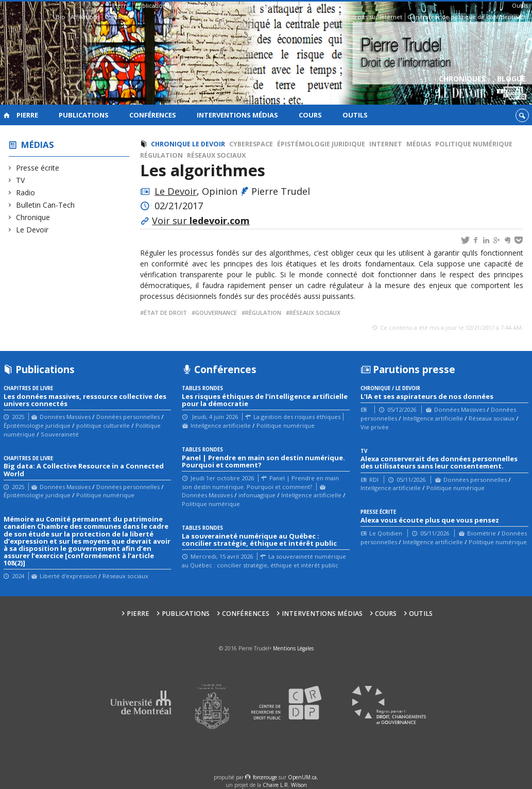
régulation (263, 313)
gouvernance (216, 313)
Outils (520, 5)
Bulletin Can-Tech (46, 205)
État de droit (165, 313)
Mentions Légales (293, 648)
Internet (386, 144)
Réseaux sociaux (216, 155)
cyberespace (251, 144)
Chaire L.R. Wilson (285, 785)
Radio (26, 192)
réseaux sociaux (315, 313)
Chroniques (462, 88)
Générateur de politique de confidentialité (467, 17)
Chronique (33, 217)
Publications (152, 5)
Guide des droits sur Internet (362, 17)
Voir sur (201, 221)
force (265, 777)
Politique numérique (474, 144)
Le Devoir (32, 230)
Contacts (117, 17)
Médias (38, 145)
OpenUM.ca (302, 777)
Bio (61, 17)
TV (21, 180)
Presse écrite (38, 168)
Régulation (161, 155)
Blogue (512, 88)
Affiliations (85, 17)
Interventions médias (245, 5)
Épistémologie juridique (321, 144)
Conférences (192, 5)
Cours (288, 5)
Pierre (121, 5)
